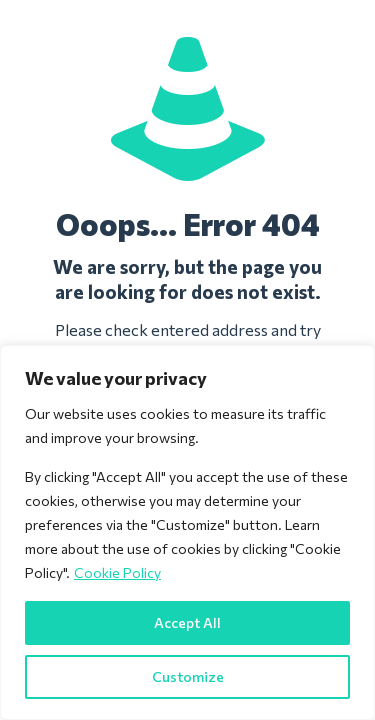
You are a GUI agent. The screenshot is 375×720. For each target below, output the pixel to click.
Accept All (187, 622)
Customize (188, 676)
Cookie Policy (117, 572)
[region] (187, 532)
